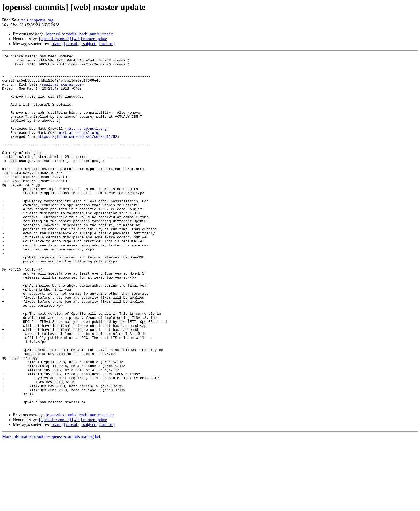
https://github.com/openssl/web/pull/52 (77, 153)
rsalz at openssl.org (37, 20)
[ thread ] (72, 44)
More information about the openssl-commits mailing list (51, 506)
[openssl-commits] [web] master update (80, 34)
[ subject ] (89, 44)
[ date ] (57, 44)
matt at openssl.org (87, 144)
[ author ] (107, 44)
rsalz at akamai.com (62, 91)
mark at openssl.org (78, 149)
